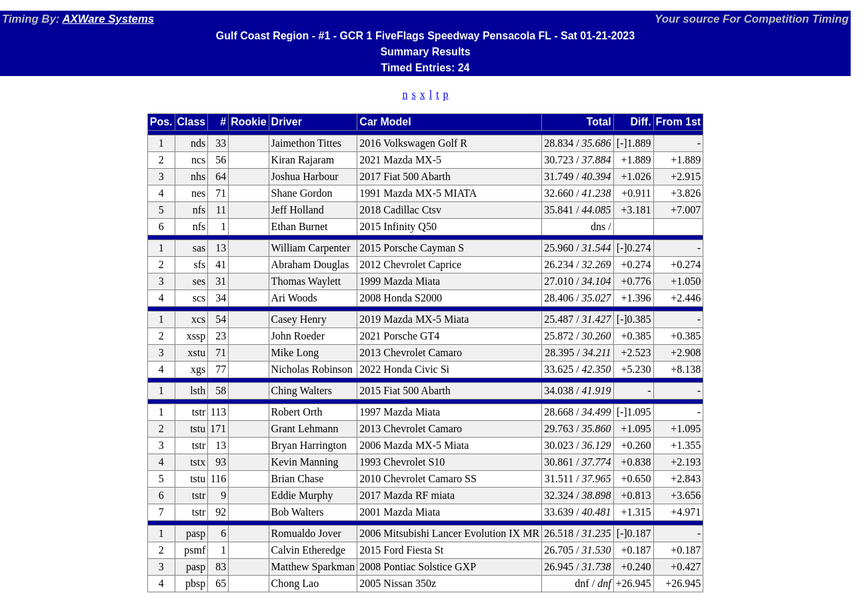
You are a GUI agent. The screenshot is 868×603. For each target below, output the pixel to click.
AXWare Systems (108, 19)
